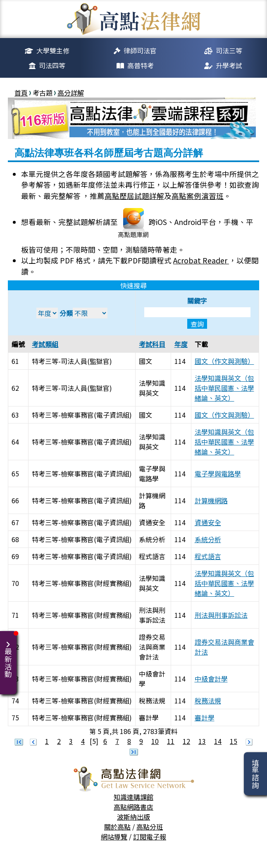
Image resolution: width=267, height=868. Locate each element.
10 (155, 741)
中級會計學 (211, 679)
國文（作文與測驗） (224, 361)
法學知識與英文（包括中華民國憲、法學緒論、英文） (224, 388)
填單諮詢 (255, 774)
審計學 (205, 717)
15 (234, 741)
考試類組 (45, 344)
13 (202, 741)
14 (218, 741)
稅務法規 (208, 701)
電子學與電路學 (218, 473)
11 (171, 741)
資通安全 (208, 522)
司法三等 (229, 50)
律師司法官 (140, 50)
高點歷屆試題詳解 (134, 196)
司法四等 (52, 65)
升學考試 (229, 65)
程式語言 (208, 556)
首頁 (21, 93)
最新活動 (10, 654)
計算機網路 (211, 500)
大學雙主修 (53, 50)
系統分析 (208, 539)
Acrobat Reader (201, 260)
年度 (181, 344)
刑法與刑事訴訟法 (221, 615)
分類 (83, 313)
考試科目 (152, 344)
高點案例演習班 (198, 196)
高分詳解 (71, 93)
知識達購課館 (133, 797)
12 (186, 741)
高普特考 (141, 65)
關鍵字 (197, 312)
